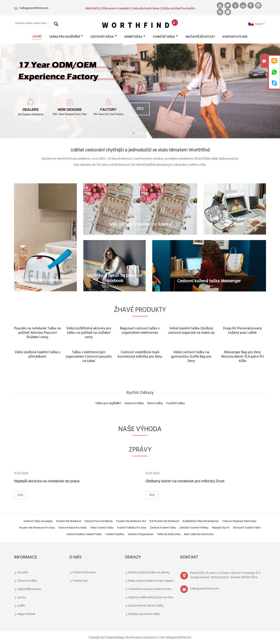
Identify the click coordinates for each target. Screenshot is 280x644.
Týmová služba (27, 581)
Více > (45, 285)
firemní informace (84, 573)
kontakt (189, 557)
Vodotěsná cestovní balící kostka (150, 589)
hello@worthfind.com (34, 8)
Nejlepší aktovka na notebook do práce (47, 481)
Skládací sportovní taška (144, 614)
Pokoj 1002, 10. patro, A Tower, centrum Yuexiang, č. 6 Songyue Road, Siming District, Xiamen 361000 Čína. (225, 575)
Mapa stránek (26, 614)
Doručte (23, 573)
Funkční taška (165, 37)
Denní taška (135, 37)
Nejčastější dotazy (200, 37)
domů (37, 37)
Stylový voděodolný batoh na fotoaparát (155, 598)
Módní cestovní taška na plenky (149, 573)
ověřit (21, 606)
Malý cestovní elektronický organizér (152, 581)
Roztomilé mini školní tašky (146, 606)
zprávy (22, 598)
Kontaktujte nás (235, 37)
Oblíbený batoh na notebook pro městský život (185, 481)
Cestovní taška (103, 37)
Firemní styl (80, 581)
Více (140, 109)
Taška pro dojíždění (66, 37)
